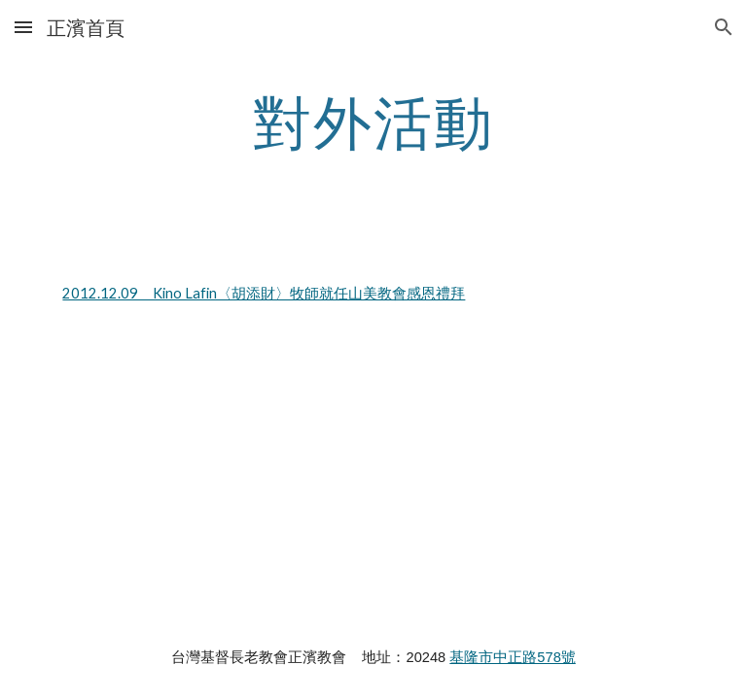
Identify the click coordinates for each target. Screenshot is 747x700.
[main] (373, 122)
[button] (23, 27)
